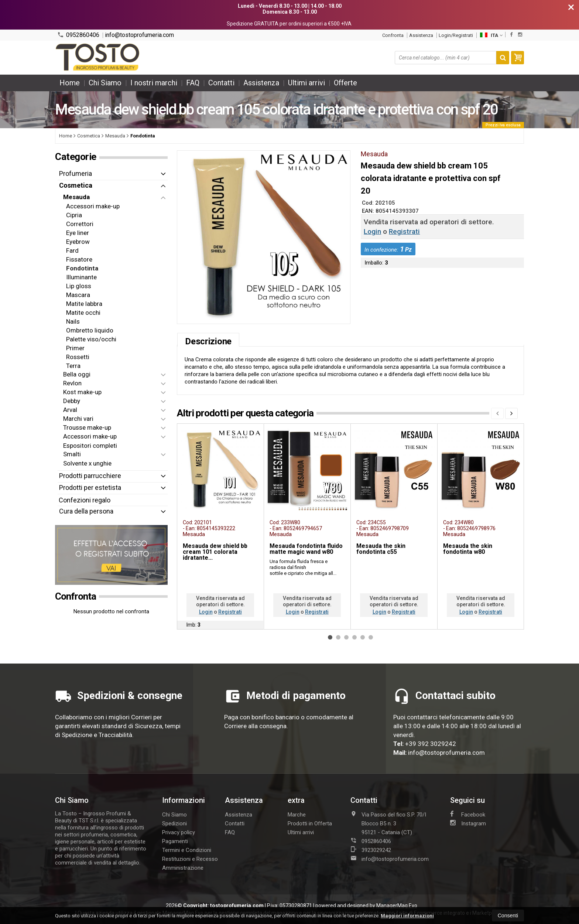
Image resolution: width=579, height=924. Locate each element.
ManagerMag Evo (397, 906)
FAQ (193, 83)
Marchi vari (78, 419)
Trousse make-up (87, 427)
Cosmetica (76, 185)
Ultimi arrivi (306, 83)
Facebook (468, 814)
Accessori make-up (90, 436)
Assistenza (421, 35)
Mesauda (76, 197)
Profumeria (76, 173)
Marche (297, 815)
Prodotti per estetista (90, 487)
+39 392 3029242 (431, 744)
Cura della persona (86, 511)
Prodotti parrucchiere (90, 476)
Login (372, 231)
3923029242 (371, 850)
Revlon (72, 383)
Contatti (221, 83)
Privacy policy (179, 832)
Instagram (468, 823)
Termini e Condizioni (187, 850)
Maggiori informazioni (407, 916)
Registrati (404, 231)
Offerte (345, 83)
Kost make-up (82, 392)
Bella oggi (77, 374)
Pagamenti (175, 841)
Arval (70, 410)
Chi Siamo (105, 83)
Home (70, 83)
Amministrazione (183, 868)
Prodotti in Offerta (310, 824)
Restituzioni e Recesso (190, 859)
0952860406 (78, 35)
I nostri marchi (154, 83)
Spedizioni (174, 824)
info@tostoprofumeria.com (139, 35)
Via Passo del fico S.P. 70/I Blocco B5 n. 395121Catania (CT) (388, 823)
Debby (72, 401)
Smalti (72, 454)
